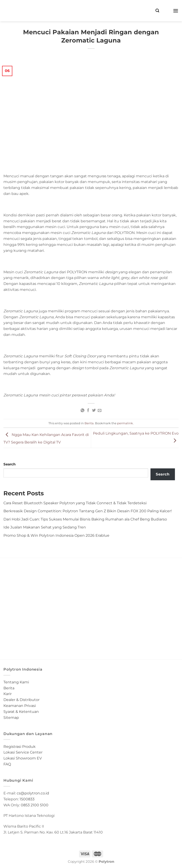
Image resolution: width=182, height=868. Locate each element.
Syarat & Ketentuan (21, 711)
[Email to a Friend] (99, 411)
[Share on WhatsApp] (82, 411)
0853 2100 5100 (35, 805)
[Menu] (176, 11)
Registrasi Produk (20, 746)
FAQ (7, 764)
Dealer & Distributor (21, 700)
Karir (8, 694)
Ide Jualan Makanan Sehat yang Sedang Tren (45, 527)
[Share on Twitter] (94, 411)
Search (9, 464)
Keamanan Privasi (20, 706)
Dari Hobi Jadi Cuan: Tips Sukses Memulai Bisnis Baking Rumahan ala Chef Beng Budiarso (85, 519)
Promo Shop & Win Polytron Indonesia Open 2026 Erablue (56, 535)
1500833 (27, 799)
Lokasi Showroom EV (23, 758)
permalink (125, 423)
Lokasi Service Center (23, 752)
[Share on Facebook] (88, 411)
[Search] (157, 11)
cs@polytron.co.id (33, 793)
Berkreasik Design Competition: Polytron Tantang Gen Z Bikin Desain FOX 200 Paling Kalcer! (88, 511)
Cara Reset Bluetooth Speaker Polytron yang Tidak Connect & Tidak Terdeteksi (75, 503)
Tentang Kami (16, 682)
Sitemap (11, 717)
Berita (89, 423)
